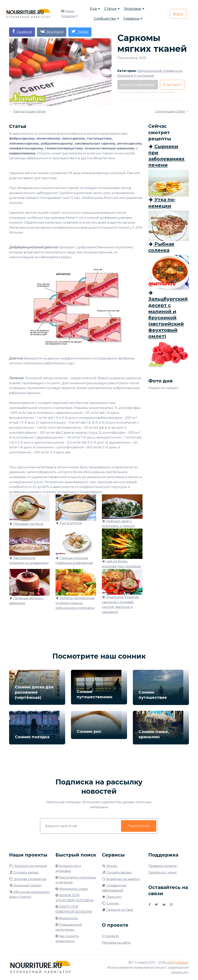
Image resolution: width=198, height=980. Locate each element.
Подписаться (139, 826)
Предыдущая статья (29, 111)
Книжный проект (25, 885)
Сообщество (105, 19)
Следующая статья (170, 111)
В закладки (172, 85)
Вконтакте (52, 31)
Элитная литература (28, 879)
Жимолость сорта (73, 889)
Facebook (22, 31)
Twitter (80, 31)
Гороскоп (112, 897)
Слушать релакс (24, 872)
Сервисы (131, 19)
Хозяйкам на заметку (121, 879)
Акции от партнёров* (138, 85)
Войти (178, 14)
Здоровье (133, 9)
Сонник (111, 903)
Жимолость (68, 918)
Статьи (110, 9)
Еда (93, 9)
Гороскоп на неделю (28, 866)
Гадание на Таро (118, 910)
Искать (110, 866)
